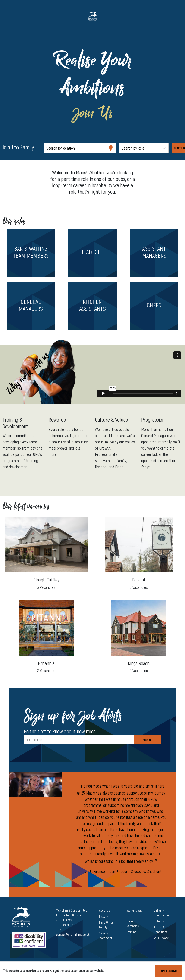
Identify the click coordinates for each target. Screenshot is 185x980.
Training (132, 932)
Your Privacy (161, 938)
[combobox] (47, 148)
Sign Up (147, 740)
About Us (105, 910)
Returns (159, 921)
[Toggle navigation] (10, 16)
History (103, 916)
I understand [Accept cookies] (168, 971)
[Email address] (79, 740)
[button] (31, 253)
